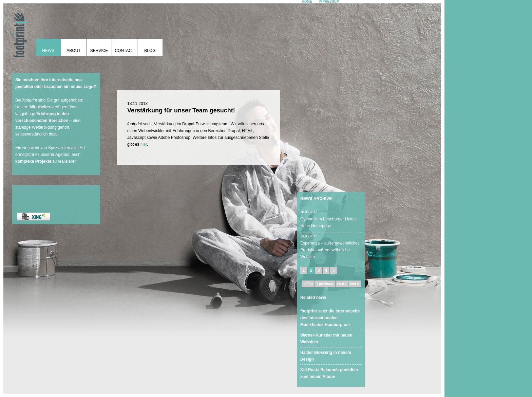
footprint (19, 32)
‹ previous (325, 284)
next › (342, 284)
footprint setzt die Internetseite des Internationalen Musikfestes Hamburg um (330, 318)
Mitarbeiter (40, 107)
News (48, 51)
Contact (124, 51)
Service (99, 51)
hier (144, 144)
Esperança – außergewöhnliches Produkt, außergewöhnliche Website (330, 250)
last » (355, 284)
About (73, 51)
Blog (150, 51)
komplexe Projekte (33, 161)
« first (308, 284)
